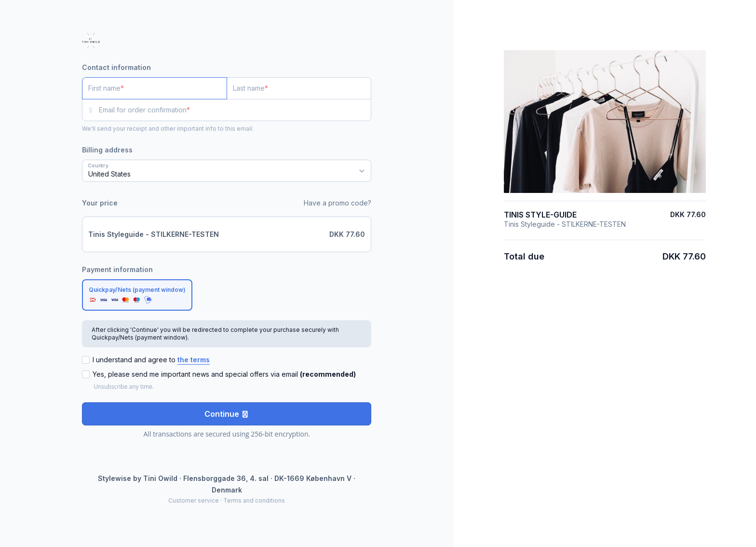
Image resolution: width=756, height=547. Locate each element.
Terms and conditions (254, 500)
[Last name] (299, 88)
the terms (194, 360)
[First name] (155, 88)
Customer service (194, 500)
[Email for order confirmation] (235, 110)
